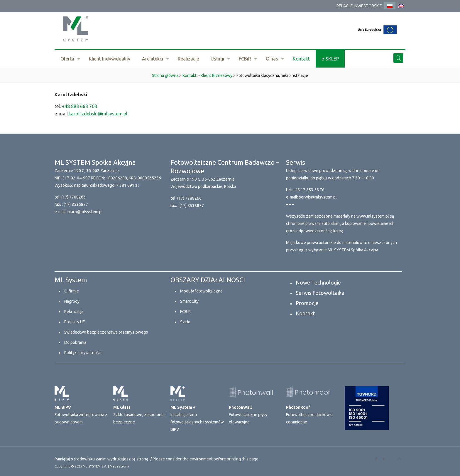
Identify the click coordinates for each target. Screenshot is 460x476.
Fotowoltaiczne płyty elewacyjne (248, 415)
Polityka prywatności (83, 353)
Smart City (189, 301)
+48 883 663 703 (80, 106)
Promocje (307, 303)
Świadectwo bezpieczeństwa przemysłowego (106, 332)
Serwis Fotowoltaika (320, 293)
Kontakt (305, 313)
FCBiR (185, 312)
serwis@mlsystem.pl (318, 197)
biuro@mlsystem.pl (85, 212)
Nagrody (72, 301)
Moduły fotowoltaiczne (201, 291)
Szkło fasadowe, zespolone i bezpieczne (139, 415)
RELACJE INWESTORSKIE (359, 6)
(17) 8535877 (76, 204)
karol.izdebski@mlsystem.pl (98, 114)
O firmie (72, 291)
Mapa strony (119, 466)
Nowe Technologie (318, 282)
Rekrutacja (74, 312)
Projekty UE (75, 322)
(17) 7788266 (73, 197)
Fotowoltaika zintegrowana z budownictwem (81, 415)
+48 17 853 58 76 (309, 190)
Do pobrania (75, 342)
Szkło (185, 322)
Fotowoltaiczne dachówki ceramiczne (309, 415)
